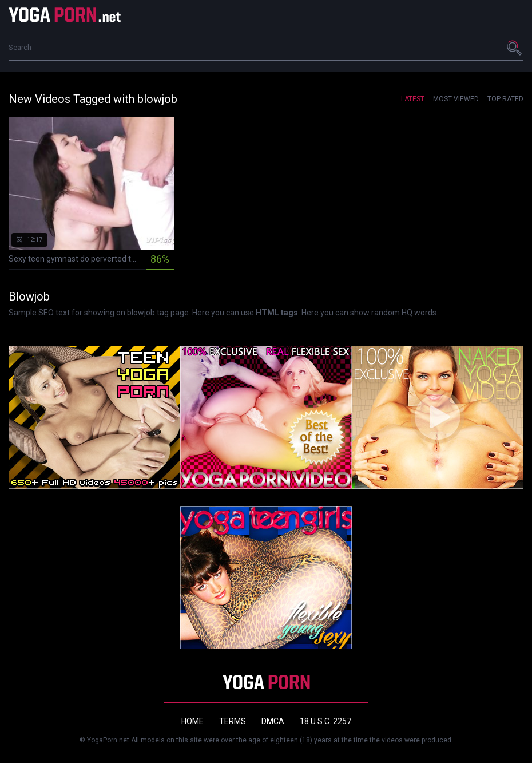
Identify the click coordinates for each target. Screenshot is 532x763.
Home (192, 721)
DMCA (273, 721)
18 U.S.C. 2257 (325, 721)
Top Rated (505, 99)
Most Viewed (456, 99)
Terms (233, 721)
